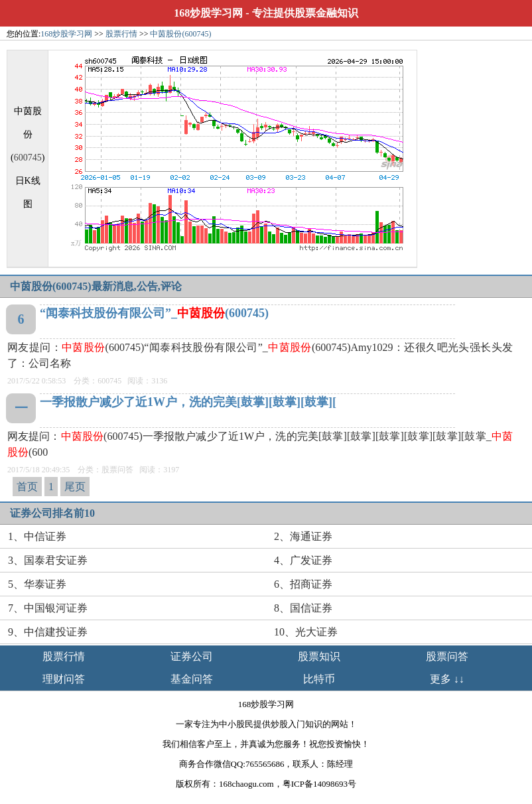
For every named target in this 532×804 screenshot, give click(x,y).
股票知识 (319, 656)
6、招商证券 (303, 584)
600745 (28, 158)
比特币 (319, 679)
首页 (27, 487)
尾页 (75, 487)
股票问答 (447, 656)
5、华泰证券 (37, 584)
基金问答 (192, 679)
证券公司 (192, 656)
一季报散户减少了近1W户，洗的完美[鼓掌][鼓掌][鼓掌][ (188, 402)
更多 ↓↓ (447, 679)
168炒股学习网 (208, 13)
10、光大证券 (306, 632)
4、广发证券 (303, 560)
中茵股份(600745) (180, 34)
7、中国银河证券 (48, 608)
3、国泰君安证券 (48, 560)
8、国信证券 (303, 608)
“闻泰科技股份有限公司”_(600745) (154, 313)
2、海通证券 (303, 536)
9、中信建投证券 (48, 632)
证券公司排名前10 (52, 513)
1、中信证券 (37, 536)
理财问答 (64, 679)
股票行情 (121, 34)
